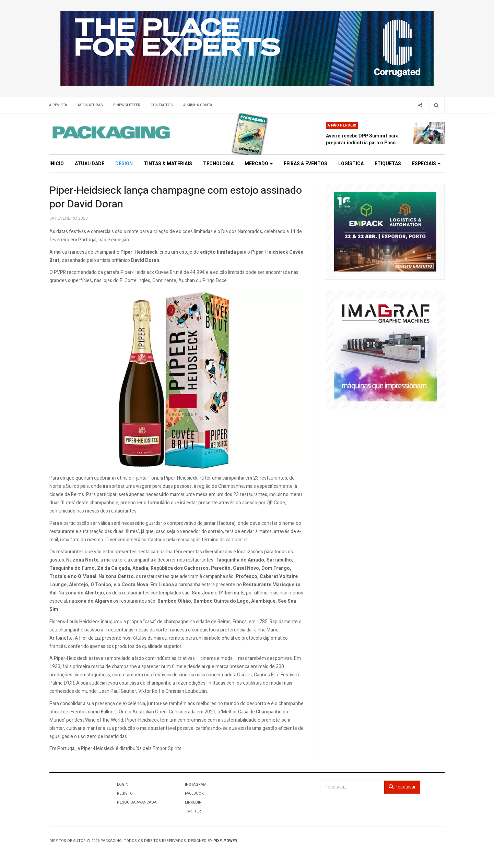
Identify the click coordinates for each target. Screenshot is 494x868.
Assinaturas (90, 105)
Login (123, 785)
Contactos (162, 105)
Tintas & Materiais (168, 164)
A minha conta (198, 105)
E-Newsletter (127, 105)
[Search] (436, 105)
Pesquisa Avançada (137, 802)
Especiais (426, 164)
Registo (125, 793)
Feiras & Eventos (305, 164)
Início (57, 164)
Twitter (193, 811)
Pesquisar (402, 787)
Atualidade (90, 164)
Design (124, 164)
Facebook (194, 793)
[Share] (420, 105)
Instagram (196, 785)
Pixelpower (225, 841)
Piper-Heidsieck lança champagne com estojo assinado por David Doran (176, 197)
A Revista (58, 105)
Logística (351, 164)
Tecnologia (218, 164)
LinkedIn (193, 802)
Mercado (259, 164)
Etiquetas (388, 164)
